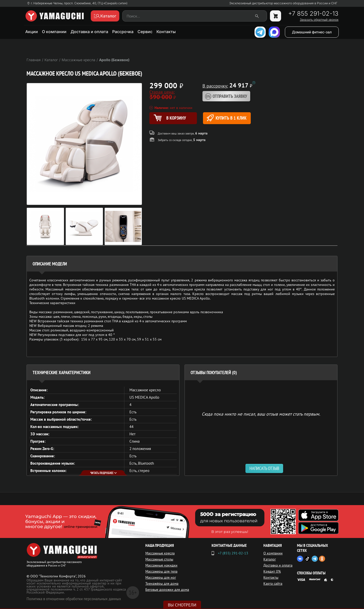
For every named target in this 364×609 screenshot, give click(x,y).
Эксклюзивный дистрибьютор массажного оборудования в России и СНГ (283, 3)
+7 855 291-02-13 (313, 14)
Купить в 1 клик (227, 118)
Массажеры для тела (161, 571)
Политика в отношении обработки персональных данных (74, 599)
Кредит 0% (272, 571)
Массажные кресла (160, 553)
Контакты (166, 32)
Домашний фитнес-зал (312, 32)
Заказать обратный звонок (319, 20)
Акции (32, 32)
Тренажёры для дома (162, 583)
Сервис (145, 32)
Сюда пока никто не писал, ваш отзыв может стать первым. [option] (261, 414)
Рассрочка (123, 32)
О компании (54, 32)
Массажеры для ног (161, 577)
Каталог (270, 559)
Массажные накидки (161, 565)
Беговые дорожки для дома (167, 590)
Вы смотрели (182, 605)
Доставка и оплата (89, 32)
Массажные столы (159, 559)
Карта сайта (273, 583)
